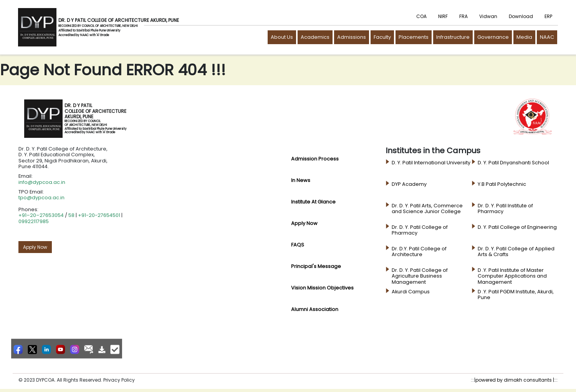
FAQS (298, 245)
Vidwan (488, 16)
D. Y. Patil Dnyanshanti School (513, 163)
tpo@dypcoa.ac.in (41, 198)
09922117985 (34, 221)
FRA (463, 16)
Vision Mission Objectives (322, 288)
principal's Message (316, 266)
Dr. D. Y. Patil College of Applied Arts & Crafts (516, 252)
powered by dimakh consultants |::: (516, 380)
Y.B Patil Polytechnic (502, 184)
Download (521, 16)
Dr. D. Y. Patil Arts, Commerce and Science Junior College (427, 209)
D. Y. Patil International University (431, 163)
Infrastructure (453, 37)
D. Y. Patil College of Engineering (517, 227)
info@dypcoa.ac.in (42, 182)
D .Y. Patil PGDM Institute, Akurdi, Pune (516, 295)
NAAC (547, 37)
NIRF (443, 16)
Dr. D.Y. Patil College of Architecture (419, 252)
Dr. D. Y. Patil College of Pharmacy (420, 230)
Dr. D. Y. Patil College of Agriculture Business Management (420, 276)
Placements (414, 37)
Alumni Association (315, 309)
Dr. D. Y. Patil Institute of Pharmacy (505, 209)
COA (421, 16)
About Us (282, 37)
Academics (315, 37)
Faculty (382, 37)
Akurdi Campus (411, 292)
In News (301, 180)
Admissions (352, 37)
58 (71, 215)
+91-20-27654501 (99, 215)
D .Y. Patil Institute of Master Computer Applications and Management (512, 276)
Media (524, 37)
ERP (548, 16)
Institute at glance (313, 202)
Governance (493, 37)
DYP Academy (409, 184)
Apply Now (35, 247)
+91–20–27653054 (41, 215)
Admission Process (315, 159)
